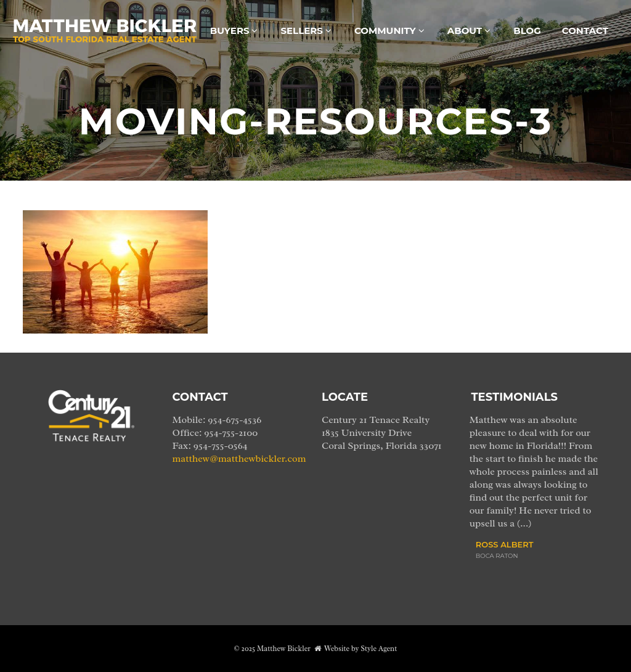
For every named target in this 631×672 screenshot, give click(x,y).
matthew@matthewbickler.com (239, 459)
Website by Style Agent (360, 649)
